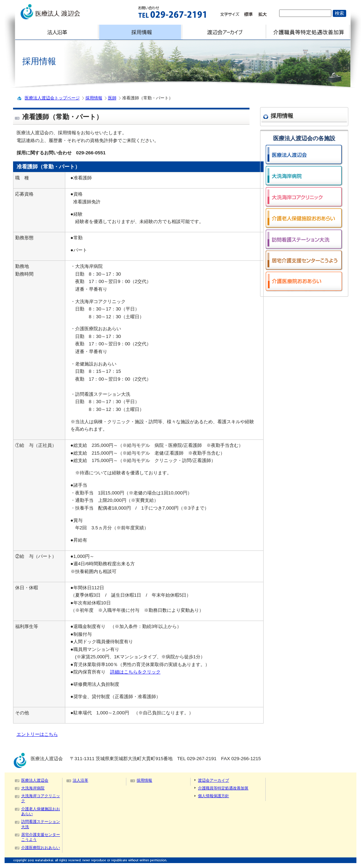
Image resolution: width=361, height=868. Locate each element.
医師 (112, 98)
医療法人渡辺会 (35, 780)
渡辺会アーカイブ (213, 780)
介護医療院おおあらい (41, 848)
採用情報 (94, 98)
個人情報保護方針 (213, 796)
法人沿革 (80, 780)
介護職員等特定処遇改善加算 (223, 788)
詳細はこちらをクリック (135, 672)
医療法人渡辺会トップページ (52, 98)
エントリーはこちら (37, 734)
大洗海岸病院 (33, 788)
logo (69, 12)
